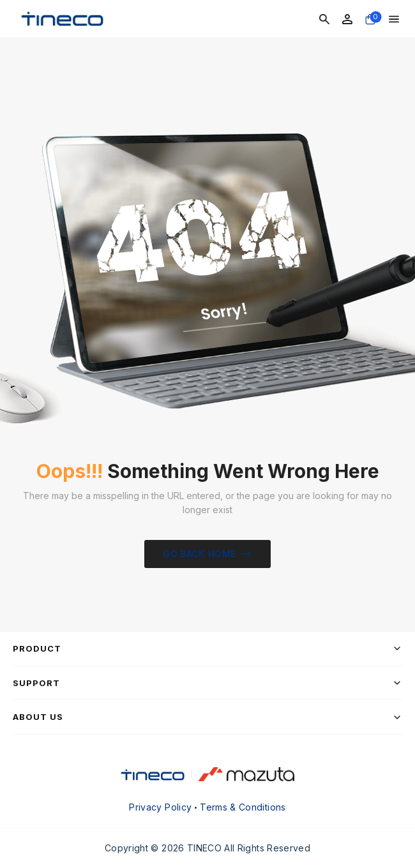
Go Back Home (199, 554)
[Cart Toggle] (370, 19)
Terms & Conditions (243, 807)
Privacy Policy (160, 807)
